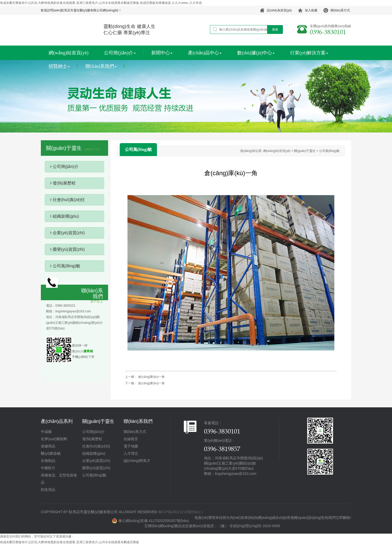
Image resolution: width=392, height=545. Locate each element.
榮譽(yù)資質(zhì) (69, 249)
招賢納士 (59, 66)
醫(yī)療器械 (51, 453)
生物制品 (48, 461)
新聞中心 (162, 53)
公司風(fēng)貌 (66, 266)
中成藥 (46, 432)
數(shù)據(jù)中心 (256, 53)
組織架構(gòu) (66, 216)
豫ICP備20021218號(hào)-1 (181, 512)
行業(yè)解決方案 (309, 53)
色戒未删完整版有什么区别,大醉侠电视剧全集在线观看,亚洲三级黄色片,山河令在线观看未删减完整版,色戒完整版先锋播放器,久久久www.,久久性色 (101, 3)
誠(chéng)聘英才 (137, 461)
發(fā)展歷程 (64, 183)
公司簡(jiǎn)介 (120, 53)
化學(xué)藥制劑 (54, 439)
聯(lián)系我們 (101, 66)
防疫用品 (48, 490)
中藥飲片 (48, 468)
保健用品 (48, 446)
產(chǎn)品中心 (205, 53)
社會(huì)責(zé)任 (69, 200)
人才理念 (131, 453)
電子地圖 (131, 446)
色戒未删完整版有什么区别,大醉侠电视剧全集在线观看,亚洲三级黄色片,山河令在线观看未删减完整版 (70, 542)
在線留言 (131, 439)
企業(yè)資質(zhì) (69, 233)
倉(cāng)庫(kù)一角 (151, 377)
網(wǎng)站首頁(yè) (69, 53)
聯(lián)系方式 (135, 432)
